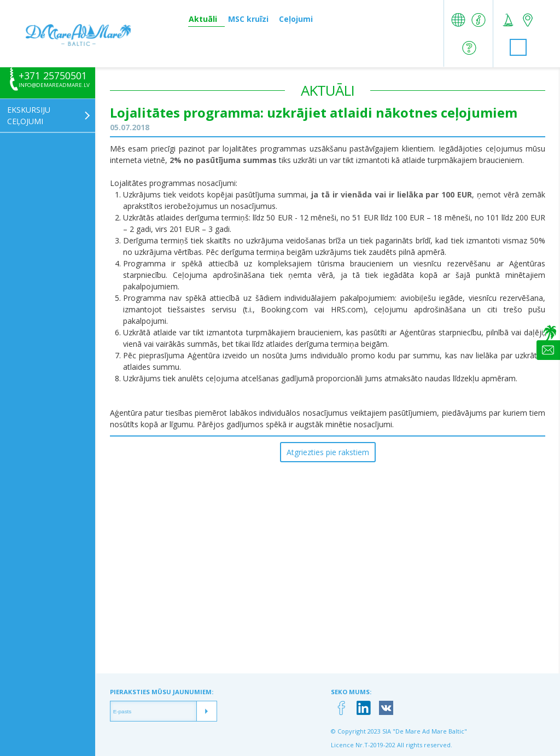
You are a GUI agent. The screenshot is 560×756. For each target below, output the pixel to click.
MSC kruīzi (248, 19)
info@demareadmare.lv (54, 85)
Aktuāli (203, 19)
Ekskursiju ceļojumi (29, 115)
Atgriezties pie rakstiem (328, 452)
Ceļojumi (296, 19)
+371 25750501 (53, 76)
